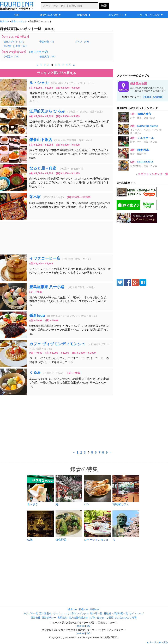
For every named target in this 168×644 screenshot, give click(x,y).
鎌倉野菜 (61, 540)
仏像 (30, 540)
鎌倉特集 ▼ (84, 15)
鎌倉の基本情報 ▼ (50, 15)
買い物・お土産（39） (16, 46)
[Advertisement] (57, 237)
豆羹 (62, 297)
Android (158, 97)
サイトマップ (136, 614)
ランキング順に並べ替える (57, 73)
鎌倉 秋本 (143, 150)
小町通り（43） (12, 57)
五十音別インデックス (51, 614)
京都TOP (95, 609)
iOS (88, 626)
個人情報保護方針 (78, 618)
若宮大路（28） (48, 57)
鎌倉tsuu (37, 315)
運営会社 (35, 618)
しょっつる (55, 97)
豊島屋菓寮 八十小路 (47, 287)
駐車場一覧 (96, 614)
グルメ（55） (83, 42)
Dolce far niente (148, 126)
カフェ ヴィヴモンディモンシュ (57, 344)
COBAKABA (145, 162)
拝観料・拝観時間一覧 (116, 614)
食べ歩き (33, 504)
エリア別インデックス (77, 614)
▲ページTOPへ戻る (157, 642)
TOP (17, 15)
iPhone (147, 97)
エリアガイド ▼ (118, 15)
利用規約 (62, 618)
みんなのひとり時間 (126, 618)
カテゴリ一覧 (31, 614)
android (81, 626)
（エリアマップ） (39, 52)
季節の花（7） (47, 42)
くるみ (35, 372)
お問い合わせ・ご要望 (101, 618)
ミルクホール (146, 138)
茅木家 (35, 197)
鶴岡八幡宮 (144, 114)
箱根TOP (84, 609)
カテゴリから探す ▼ (151, 15)
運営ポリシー (49, 618)
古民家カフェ (121, 504)
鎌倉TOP (73, 609)
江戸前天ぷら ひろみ (47, 111)
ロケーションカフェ (96, 540)
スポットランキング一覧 (153, 174)
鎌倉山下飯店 (41, 140)
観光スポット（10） (14, 42)
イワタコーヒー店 (45, 258)
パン (87, 504)
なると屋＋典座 (43, 168)
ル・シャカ (39, 83)
